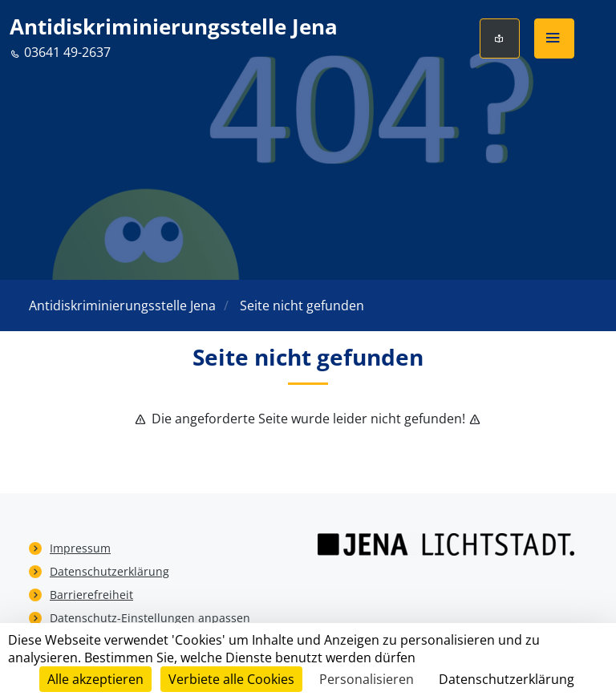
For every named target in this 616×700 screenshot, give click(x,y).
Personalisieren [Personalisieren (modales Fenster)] (367, 679)
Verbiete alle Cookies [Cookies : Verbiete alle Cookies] (231, 679)
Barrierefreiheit (91, 595)
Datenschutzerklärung (109, 571)
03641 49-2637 (60, 52)
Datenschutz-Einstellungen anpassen (150, 618)
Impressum (80, 548)
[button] (554, 38)
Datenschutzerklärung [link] (507, 679)
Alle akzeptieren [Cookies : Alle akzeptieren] (95, 679)
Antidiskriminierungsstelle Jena (174, 27)
